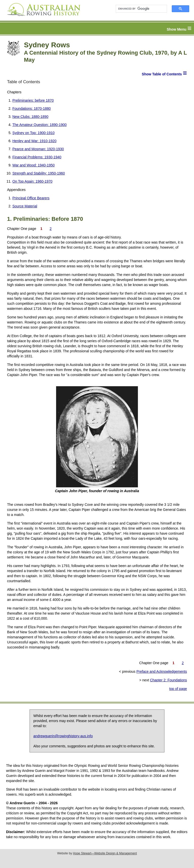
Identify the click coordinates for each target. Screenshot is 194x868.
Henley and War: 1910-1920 (34, 141)
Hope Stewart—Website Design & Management (105, 853)
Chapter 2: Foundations (168, 680)
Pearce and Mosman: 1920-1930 (38, 149)
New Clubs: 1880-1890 (30, 117)
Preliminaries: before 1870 (33, 100)
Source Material (25, 206)
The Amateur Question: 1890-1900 (40, 125)
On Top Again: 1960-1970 (32, 181)
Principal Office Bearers (31, 198)
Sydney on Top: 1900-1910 (33, 133)
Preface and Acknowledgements (162, 671)
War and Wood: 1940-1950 (33, 165)
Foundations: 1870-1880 (32, 108)
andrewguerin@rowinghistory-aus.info (63, 736)
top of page (178, 689)
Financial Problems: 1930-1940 (37, 157)
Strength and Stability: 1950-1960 (39, 173)
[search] (139, 9)
